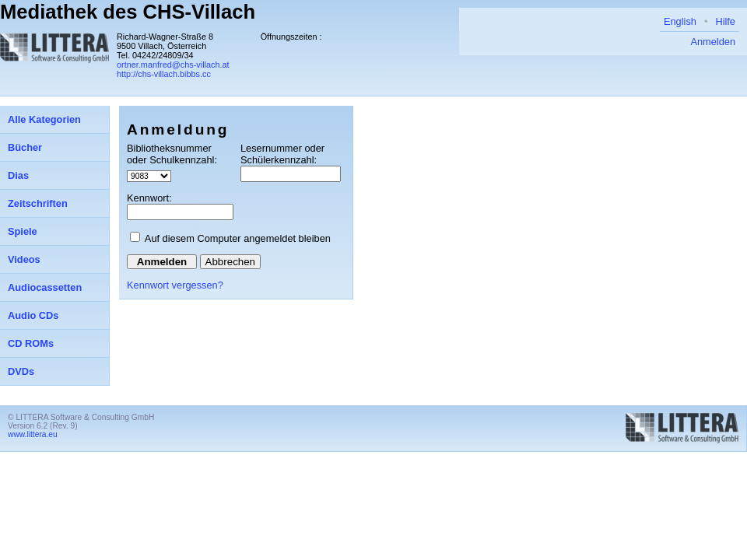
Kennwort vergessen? (175, 285)
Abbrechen (230, 262)
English (680, 21)
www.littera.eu (33, 434)
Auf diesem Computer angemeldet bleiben (238, 238)
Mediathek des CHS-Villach (128, 12)
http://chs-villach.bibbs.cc (164, 74)
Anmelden (713, 42)
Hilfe (725, 21)
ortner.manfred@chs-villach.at (173, 65)
